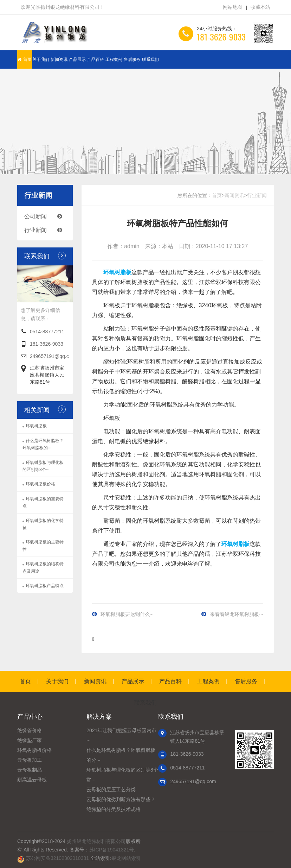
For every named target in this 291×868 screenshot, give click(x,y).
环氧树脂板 (36, 426)
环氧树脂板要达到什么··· (127, 614)
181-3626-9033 (47, 344)
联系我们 (150, 59)
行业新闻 (47, 230)
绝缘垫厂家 (30, 740)
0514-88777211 (47, 332)
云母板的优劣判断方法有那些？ (121, 799)
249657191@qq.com (53, 356)
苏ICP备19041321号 (112, 850)
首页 (25, 59)
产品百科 (96, 59)
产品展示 (77, 59)
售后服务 (132, 59)
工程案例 (114, 59)
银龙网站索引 (126, 858)
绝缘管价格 (30, 730)
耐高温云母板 (32, 780)
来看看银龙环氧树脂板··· (237, 614)
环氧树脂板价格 (40, 484)
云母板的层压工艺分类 (111, 790)
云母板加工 (30, 760)
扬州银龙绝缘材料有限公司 (96, 841)
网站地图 (233, 7)
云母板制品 (30, 770)
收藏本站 (260, 7)
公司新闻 (47, 216)
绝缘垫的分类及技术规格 (114, 809)
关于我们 (41, 59)
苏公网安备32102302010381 (57, 858)
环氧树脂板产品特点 (45, 586)
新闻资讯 (59, 59)
